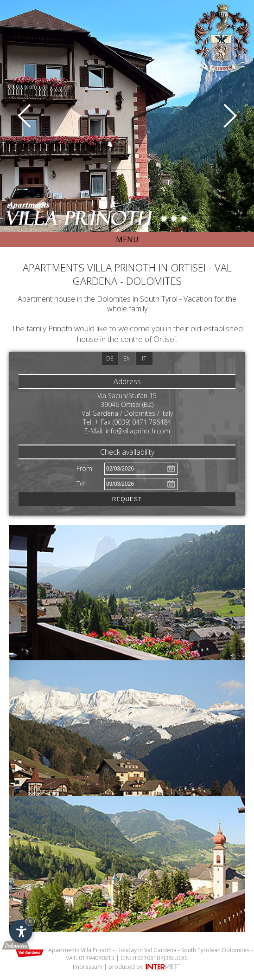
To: (81, 484)
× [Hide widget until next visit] (30, 921)
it (144, 358)
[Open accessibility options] (21, 931)
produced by (145, 967)
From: (85, 468)
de (110, 358)
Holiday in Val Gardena (146, 950)
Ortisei (165, 339)
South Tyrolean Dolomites (215, 950)
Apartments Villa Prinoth (80, 950)
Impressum (88, 967)
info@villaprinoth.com (138, 431)
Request (127, 499)
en (127, 358)
